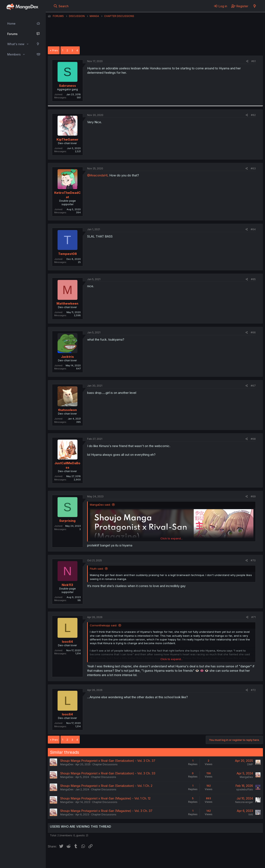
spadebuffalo (245, 789)
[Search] (61, 6)
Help (166, 859)
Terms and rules (125, 859)
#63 (253, 168)
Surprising (67, 521)
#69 (253, 496)
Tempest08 (67, 254)
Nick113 (67, 585)
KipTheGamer (67, 139)
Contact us (102, 859)
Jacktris (67, 357)
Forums (12, 34)
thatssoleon (67, 410)
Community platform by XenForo (229, 859)
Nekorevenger (244, 802)
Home (11, 24)
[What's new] (255, 6)
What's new (16, 44)
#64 (253, 229)
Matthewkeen (67, 303)
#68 (253, 439)
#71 (254, 617)
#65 (253, 279)
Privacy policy (149, 859)
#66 (253, 332)
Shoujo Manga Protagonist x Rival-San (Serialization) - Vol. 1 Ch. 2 (106, 786)
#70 (253, 560)
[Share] (247, 61)
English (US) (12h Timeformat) (69, 859)
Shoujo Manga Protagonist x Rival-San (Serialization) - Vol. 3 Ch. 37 (108, 761)
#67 (253, 386)
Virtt (251, 814)
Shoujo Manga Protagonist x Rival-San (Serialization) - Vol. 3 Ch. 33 (108, 773)
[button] (28, 44)
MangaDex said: (100, 505)
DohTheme (223, 862)
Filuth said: (97, 569)
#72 (253, 690)
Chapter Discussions (105, 764)
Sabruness (67, 86)
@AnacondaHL (98, 175)
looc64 (67, 642)
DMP (250, 764)
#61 (254, 61)
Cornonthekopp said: (103, 625)
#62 (253, 115)
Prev (55, 50)
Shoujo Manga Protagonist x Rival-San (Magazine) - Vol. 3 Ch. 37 (106, 811)
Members (14, 54)
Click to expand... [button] (172, 538)
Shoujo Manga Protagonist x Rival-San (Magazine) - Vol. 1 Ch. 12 (105, 798)
